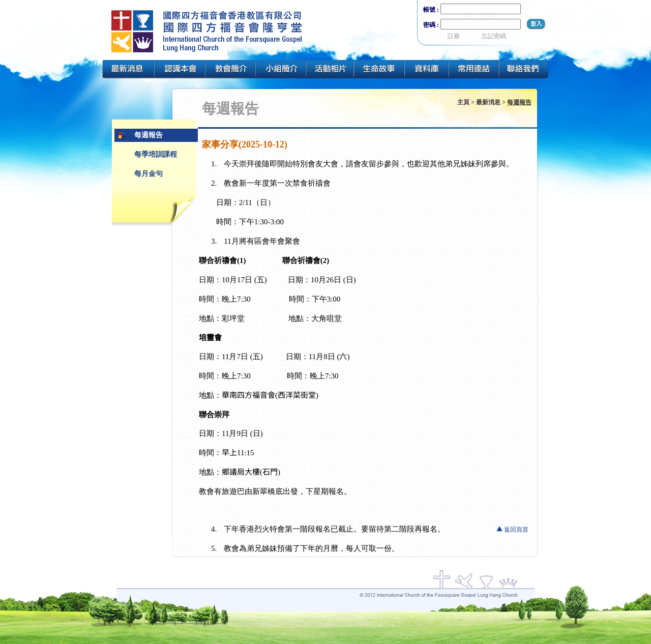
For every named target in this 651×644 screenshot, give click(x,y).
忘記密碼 (494, 36)
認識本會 (180, 70)
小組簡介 (281, 70)
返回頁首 (516, 530)
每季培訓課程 (156, 154)
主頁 (463, 102)
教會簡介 (230, 70)
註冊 (454, 36)
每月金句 (149, 174)
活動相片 (330, 70)
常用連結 (474, 70)
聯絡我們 (525, 70)
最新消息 (128, 70)
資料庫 (427, 70)
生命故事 (379, 70)
